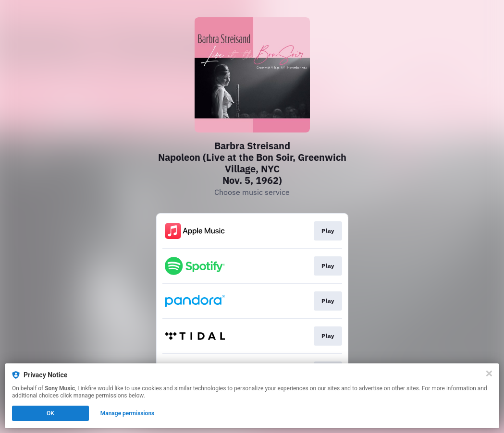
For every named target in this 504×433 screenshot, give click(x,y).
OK (50, 413)
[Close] (489, 373)
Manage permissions (128, 413)
